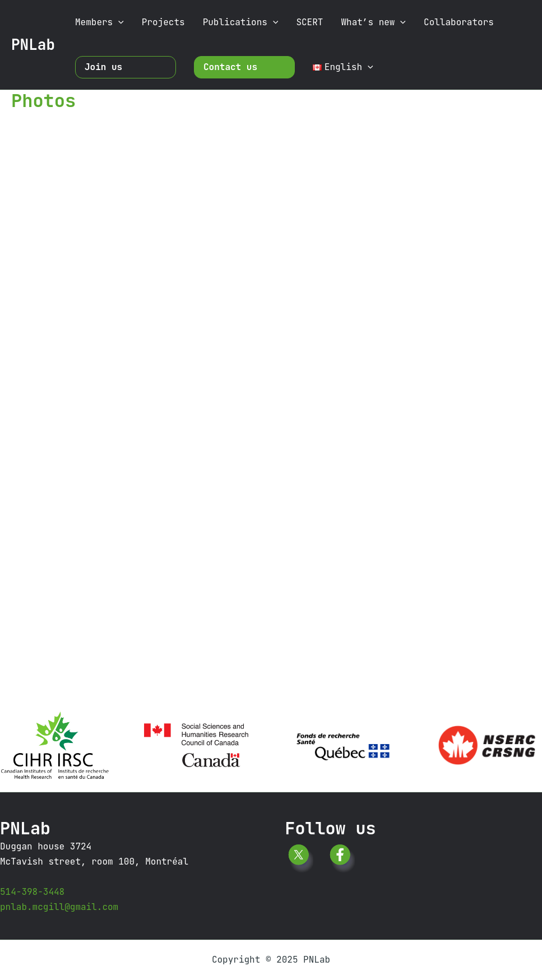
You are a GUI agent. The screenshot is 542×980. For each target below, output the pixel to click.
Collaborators (459, 22)
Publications (241, 22)
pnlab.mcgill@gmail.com (59, 907)
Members (99, 22)
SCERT (309, 22)
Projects (163, 22)
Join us (103, 67)
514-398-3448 (32, 892)
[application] (118, 22)
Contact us (230, 67)
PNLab (33, 45)
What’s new (373, 22)
